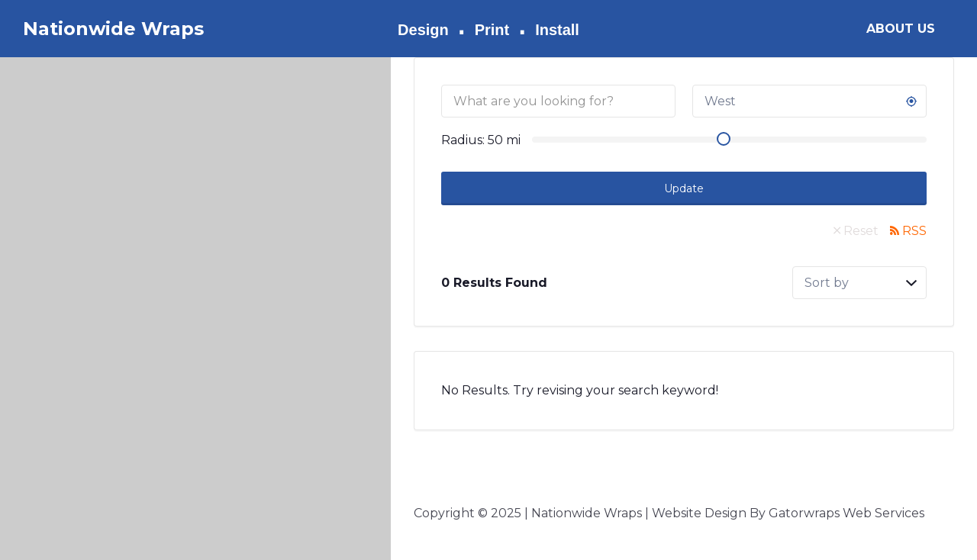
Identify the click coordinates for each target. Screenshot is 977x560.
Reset (861, 231)
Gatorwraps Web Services (846, 513)
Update (684, 188)
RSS (914, 231)
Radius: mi (481, 140)
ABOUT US (901, 29)
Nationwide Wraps (113, 29)
